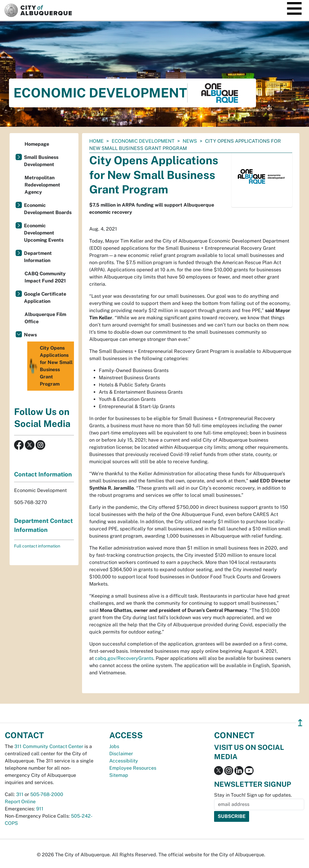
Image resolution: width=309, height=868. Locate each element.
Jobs (114, 746)
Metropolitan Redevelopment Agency (42, 185)
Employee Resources (133, 768)
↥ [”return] (300, 723)
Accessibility (124, 761)
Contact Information (43, 474)
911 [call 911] (40, 809)
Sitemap (119, 775)
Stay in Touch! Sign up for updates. (253, 795)
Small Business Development (41, 161)
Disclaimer (121, 754)
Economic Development (143, 141)
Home (96, 141)
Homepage (37, 144)
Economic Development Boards (48, 209)
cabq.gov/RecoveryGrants (124, 658)
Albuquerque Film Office (45, 318)
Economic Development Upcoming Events (44, 233)
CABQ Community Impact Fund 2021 (45, 277)
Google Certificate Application (45, 298)
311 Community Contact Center (49, 746)
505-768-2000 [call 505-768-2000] (47, 794)
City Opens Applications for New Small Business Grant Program (51, 366)
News (190, 141)
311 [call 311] (20, 794)
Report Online (20, 802)
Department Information (38, 257)
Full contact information (37, 546)
